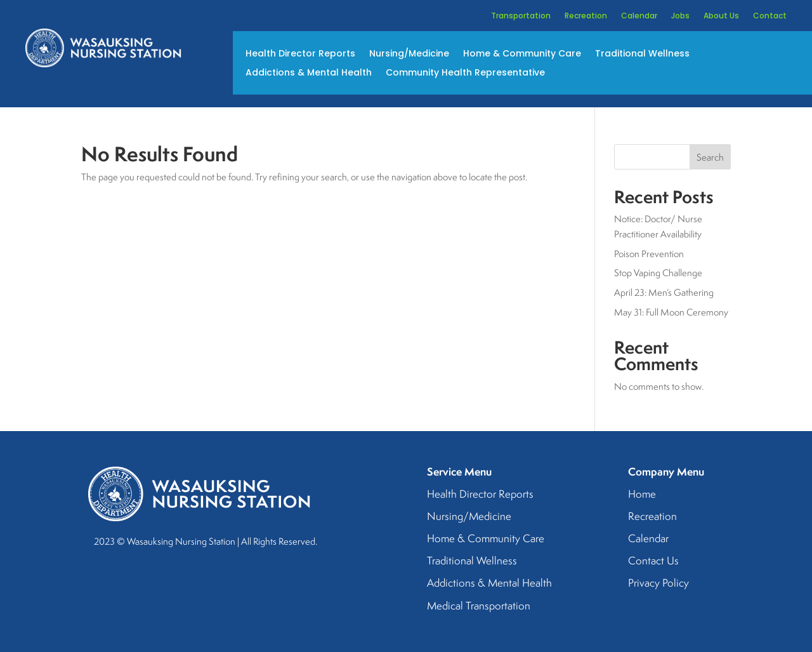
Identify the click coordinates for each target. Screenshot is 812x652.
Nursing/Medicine (409, 54)
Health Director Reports (300, 54)
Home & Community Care (522, 54)
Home (642, 495)
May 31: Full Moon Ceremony (671, 312)
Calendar (639, 16)
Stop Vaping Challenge (658, 273)
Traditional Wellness (642, 54)
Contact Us (653, 561)
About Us (721, 16)
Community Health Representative (465, 73)
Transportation (521, 16)
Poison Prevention (649, 254)
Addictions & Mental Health (309, 73)
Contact (770, 16)
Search (710, 157)
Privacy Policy (658, 583)
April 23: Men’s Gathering (664, 292)
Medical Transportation (479, 606)
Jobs (680, 16)
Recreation (586, 16)
